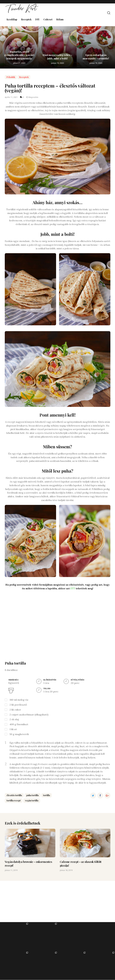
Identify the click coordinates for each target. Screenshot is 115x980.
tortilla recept (14, 801)
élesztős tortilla (14, 795)
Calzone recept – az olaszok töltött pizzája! (81, 864)
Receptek (24, 77)
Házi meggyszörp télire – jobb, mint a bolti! (57, 56)
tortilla (47, 795)
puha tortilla (33, 795)
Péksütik (11, 77)
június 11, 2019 (11, 870)
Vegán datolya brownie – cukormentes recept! (28, 864)
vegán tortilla (32, 801)
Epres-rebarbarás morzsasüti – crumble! (96, 56)
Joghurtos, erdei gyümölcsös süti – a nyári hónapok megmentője (19, 55)
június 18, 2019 (66, 870)
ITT (73, 588)
